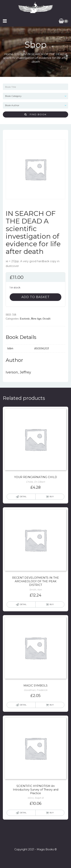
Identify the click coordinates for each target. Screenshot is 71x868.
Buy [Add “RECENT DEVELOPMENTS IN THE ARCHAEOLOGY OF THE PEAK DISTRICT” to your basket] (52, 604)
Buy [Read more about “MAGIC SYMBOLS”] (52, 705)
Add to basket (35, 297)
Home (9, 54)
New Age (36, 318)
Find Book (35, 114)
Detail (23, 497)
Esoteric (25, 318)
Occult (20, 54)
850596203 (41, 348)
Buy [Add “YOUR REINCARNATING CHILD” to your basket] (52, 497)
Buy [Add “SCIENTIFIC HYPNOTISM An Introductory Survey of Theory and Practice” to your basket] (52, 813)
